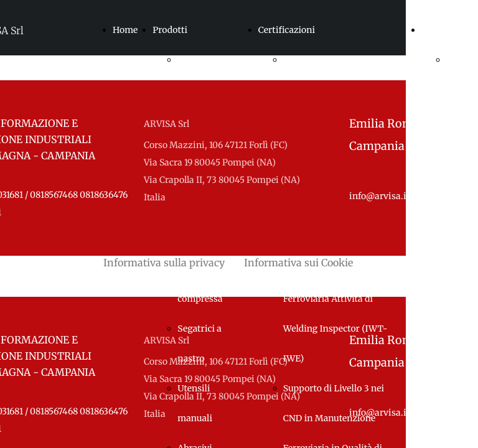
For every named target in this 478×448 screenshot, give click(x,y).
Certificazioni (287, 30)
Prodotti (170, 30)
